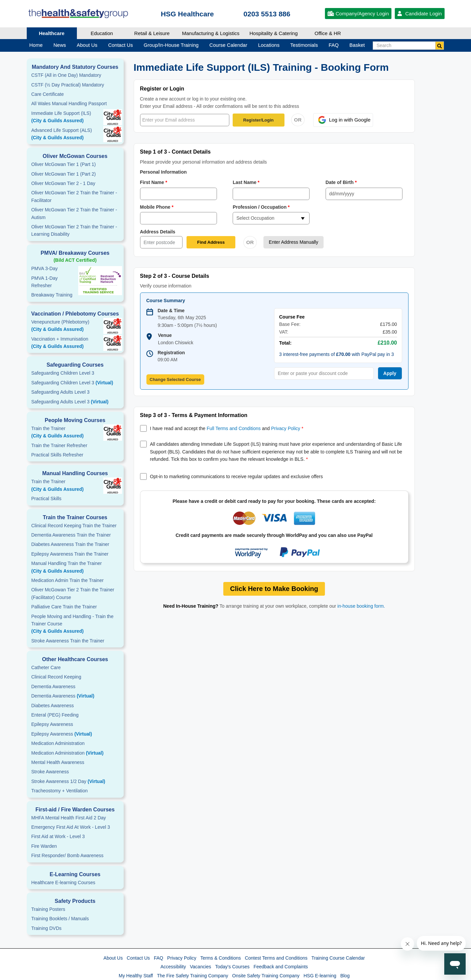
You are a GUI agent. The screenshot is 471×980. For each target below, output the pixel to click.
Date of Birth (341, 182)
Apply (390, 373)
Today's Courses (232, 967)
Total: (285, 343)
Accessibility (173, 967)
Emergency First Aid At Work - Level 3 (71, 827)
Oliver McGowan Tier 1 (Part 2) (64, 174)
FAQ (158, 958)
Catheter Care (46, 667)
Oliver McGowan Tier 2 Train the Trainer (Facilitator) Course (73, 593)
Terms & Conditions (220, 958)
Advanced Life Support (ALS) (75, 135)
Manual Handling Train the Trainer (75, 568)
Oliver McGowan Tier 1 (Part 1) (64, 164)
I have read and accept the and (227, 428)
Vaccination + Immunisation (65, 343)
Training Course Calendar (338, 958)
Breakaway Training (52, 295)
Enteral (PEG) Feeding (55, 715)
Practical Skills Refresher (57, 455)
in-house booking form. (361, 606)
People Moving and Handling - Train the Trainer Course (75, 624)
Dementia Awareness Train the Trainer (71, 535)
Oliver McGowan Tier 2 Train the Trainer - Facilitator (74, 196)
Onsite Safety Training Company (266, 976)
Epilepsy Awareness (52, 724)
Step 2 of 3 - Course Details (175, 276)
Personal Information (163, 172)
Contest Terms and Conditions (276, 958)
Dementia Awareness (53, 687)
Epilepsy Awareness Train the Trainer (70, 554)
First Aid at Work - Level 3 (58, 836)
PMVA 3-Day (45, 268)
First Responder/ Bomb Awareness (68, 855)
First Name (154, 182)
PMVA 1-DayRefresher (45, 282)
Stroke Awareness (50, 772)
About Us (113, 958)
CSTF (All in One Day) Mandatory (66, 75)
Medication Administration (58, 743)
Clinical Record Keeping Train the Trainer (74, 526)
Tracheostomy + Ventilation (60, 791)
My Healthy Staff (136, 976)
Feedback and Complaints (281, 967)
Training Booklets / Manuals (60, 919)
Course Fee (292, 317)
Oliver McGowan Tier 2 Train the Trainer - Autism (74, 213)
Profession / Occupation (261, 207)
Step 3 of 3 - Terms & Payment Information (194, 415)
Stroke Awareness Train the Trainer (68, 641)
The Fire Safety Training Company (192, 976)
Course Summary (166, 301)
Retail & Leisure (152, 33)
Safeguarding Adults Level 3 (61, 392)
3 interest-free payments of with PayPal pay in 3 (336, 354)
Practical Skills (46, 499)
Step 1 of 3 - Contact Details (175, 152)
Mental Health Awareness (58, 762)
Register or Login (162, 89)
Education (102, 33)
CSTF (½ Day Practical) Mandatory (68, 85)
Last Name (246, 182)
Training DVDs (47, 928)
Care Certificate (48, 94)
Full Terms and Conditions (234, 428)
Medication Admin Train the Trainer (68, 580)
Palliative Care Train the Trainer (64, 607)
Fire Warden (44, 846)
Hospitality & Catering (273, 33)
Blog (345, 976)
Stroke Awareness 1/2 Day (68, 781)
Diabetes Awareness (53, 706)
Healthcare (52, 33)
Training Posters (48, 909)
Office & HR (328, 33)
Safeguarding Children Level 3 (63, 373)
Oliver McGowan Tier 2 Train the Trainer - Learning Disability (74, 230)
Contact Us (138, 958)
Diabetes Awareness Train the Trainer (70, 544)
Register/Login (259, 120)
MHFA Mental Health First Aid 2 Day (69, 818)
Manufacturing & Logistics (211, 33)
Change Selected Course (175, 379)
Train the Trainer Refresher (60, 445)
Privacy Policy (286, 428)
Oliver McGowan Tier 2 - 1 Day (63, 183)
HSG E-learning (320, 976)
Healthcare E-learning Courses (63, 883)
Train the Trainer (75, 433)
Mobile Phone (157, 207)
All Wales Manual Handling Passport (69, 104)
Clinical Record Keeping (56, 677)
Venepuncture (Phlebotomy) (75, 326)
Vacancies (201, 967)
